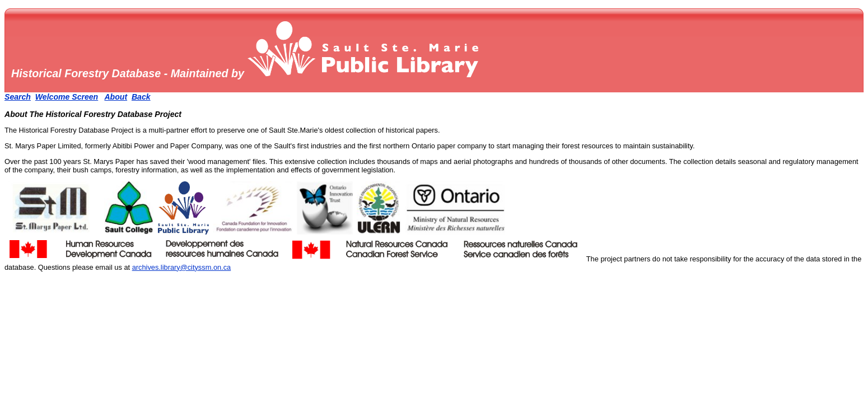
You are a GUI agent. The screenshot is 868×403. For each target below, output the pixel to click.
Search (18, 97)
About (116, 97)
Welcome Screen (67, 97)
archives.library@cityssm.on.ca (182, 267)
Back (141, 97)
